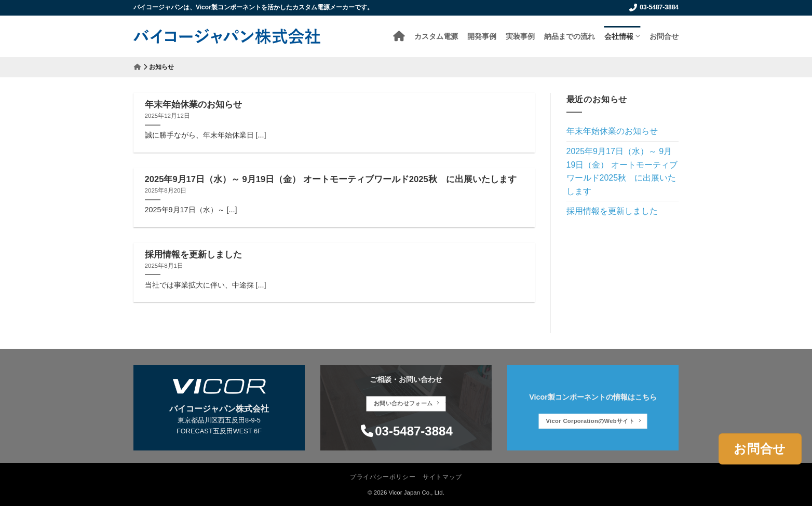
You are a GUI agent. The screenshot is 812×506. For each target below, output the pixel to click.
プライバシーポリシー (383, 477)
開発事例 (482, 36)
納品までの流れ (570, 36)
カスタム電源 (436, 36)
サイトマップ (442, 477)
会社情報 (622, 36)
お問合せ (664, 36)
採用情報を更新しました (193, 255)
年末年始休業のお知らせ (193, 105)
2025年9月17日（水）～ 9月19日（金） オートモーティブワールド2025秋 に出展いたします (331, 179)
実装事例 (520, 36)
